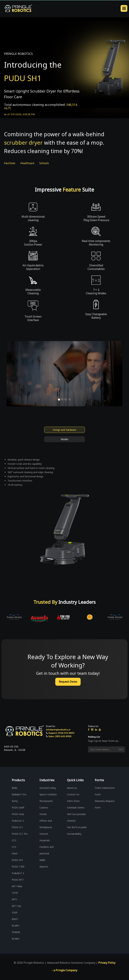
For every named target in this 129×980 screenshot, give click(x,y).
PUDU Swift (18, 808)
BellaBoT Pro (19, 794)
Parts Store (73, 801)
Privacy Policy (107, 963)
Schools (44, 163)
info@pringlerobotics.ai (58, 729)
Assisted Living (48, 788)
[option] (14, 617)
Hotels (43, 814)
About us (72, 788)
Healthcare (27, 163)
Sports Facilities (48, 794)
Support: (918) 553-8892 (61, 733)
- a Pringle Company (64, 970)
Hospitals (45, 840)
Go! (121, 749)
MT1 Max (17, 886)
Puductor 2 (18, 821)
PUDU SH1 (17, 860)
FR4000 (16, 932)
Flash (15, 853)
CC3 (14, 840)
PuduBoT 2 (18, 873)
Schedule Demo (76, 808)
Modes (65, 439)
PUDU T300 (18, 867)
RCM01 (16, 939)
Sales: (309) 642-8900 (60, 736)
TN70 (15, 893)
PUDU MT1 (18, 880)
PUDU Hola (18, 814)
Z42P (15, 912)
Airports (44, 867)
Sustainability (74, 834)
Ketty (15, 801)
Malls (42, 860)
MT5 (14, 899)
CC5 (14, 847)
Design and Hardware (64, 430)
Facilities (10, 163)
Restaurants (46, 801)
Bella (14, 788)
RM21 (15, 919)
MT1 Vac (17, 906)
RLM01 (16, 926)
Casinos (44, 808)
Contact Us (73, 794)
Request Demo (68, 682)
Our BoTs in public (77, 827)
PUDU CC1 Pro (20, 834)
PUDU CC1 (17, 827)
